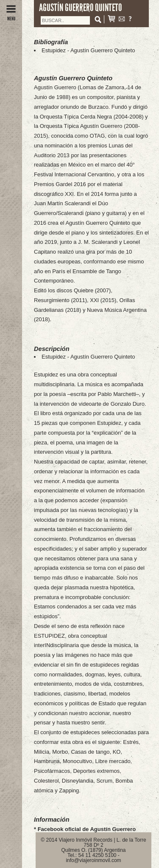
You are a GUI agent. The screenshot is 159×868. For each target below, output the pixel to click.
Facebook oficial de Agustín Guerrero (87, 829)
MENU (11, 16)
